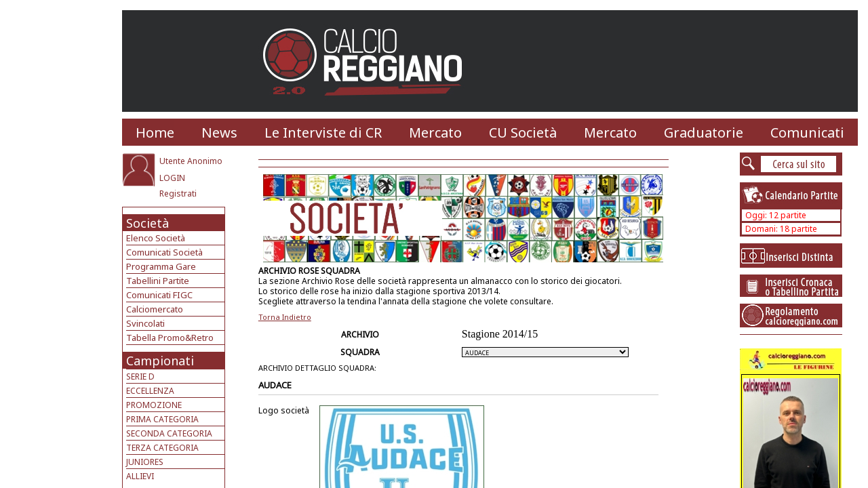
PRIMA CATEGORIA (162, 419)
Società (147, 223)
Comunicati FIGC (159, 295)
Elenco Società (156, 238)
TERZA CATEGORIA (162, 448)
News (219, 133)
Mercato (435, 133)
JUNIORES (145, 462)
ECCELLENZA (150, 391)
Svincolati (145, 323)
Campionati (160, 361)
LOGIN (172, 178)
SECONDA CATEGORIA (169, 433)
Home (155, 133)
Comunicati (807, 133)
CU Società (523, 133)
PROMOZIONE (154, 405)
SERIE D (140, 377)
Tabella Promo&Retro (170, 338)
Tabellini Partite (158, 281)
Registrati (178, 194)
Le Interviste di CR (323, 133)
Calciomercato (155, 309)
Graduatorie (704, 133)
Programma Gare (161, 266)
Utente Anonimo (191, 161)
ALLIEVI (140, 476)
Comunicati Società (164, 252)
